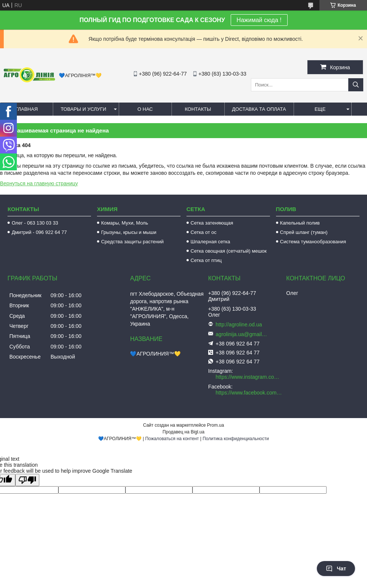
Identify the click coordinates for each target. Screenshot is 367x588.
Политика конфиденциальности (236, 439)
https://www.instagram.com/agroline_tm (249, 377)
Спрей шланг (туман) (304, 232)
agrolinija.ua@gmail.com (242, 334)
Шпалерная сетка (210, 242)
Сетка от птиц (206, 260)
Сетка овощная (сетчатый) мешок (229, 251)
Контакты (198, 109)
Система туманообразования (313, 242)
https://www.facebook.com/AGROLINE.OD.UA (249, 393)
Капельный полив (300, 223)
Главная (27, 109)
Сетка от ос (204, 232)
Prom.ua (216, 425)
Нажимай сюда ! (259, 20)
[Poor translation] (27, 480)
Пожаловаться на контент (172, 439)
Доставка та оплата (259, 109)
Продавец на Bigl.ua (183, 432)
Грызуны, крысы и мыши (129, 232)
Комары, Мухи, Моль (125, 223)
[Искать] (356, 85)
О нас (145, 109)
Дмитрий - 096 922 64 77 (39, 232)
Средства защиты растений (132, 242)
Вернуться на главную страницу (39, 183)
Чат (336, 569)
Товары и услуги (84, 109)
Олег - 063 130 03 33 (35, 223)
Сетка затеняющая (212, 223)
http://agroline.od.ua (239, 325)
